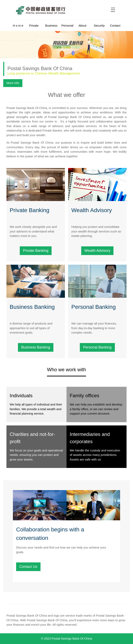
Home (18, 25)
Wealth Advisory (97, 251)
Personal (67, 25)
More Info (13, 83)
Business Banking (36, 347)
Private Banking (36, 251)
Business (51, 25)
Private (34, 25)
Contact (115, 25)
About (82, 25)
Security (99, 25)
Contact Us (28, 567)
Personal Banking (97, 347)
